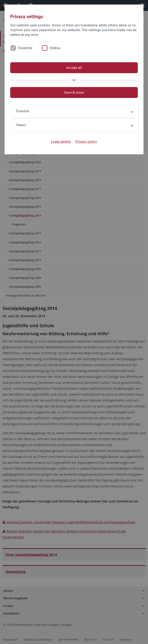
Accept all (74, 68)
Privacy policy (86, 142)
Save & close (74, 92)
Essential (25, 48)
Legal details (61, 142)
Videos (55, 48)
